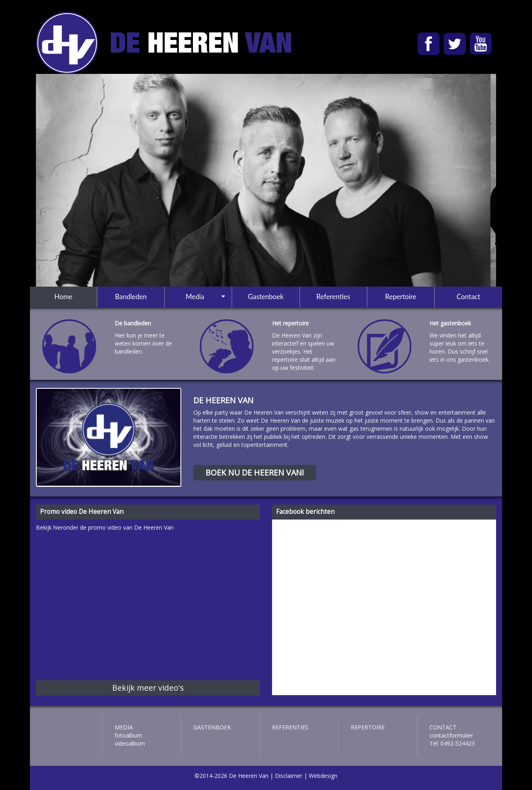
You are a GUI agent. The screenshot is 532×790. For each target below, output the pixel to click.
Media (195, 297)
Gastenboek (266, 297)
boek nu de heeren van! (255, 473)
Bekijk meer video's (148, 688)
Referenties (333, 297)
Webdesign (323, 776)
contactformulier (451, 735)
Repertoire (401, 297)
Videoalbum (130, 743)
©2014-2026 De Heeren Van (231, 776)
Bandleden (131, 297)
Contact (468, 297)
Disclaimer (289, 776)
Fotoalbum (128, 735)
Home (64, 297)
